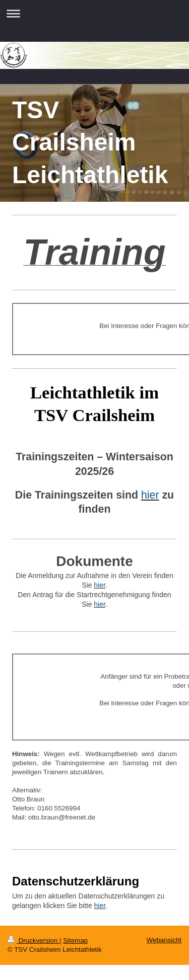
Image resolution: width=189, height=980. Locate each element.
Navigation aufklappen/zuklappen (94, 13)
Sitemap (75, 941)
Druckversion (34, 941)
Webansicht (164, 940)
